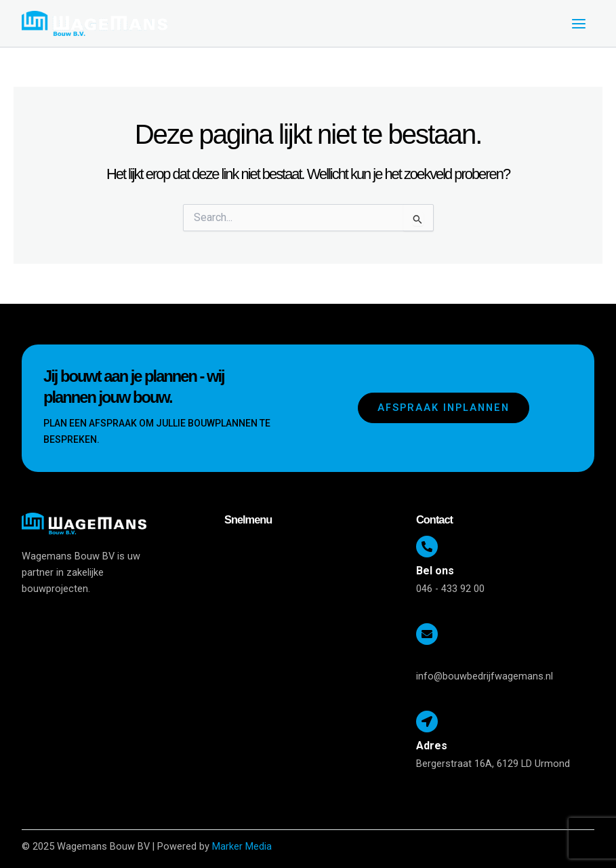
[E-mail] (427, 634)
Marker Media (242, 846)
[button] (313, 548)
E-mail (432, 658)
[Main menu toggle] (579, 24)
